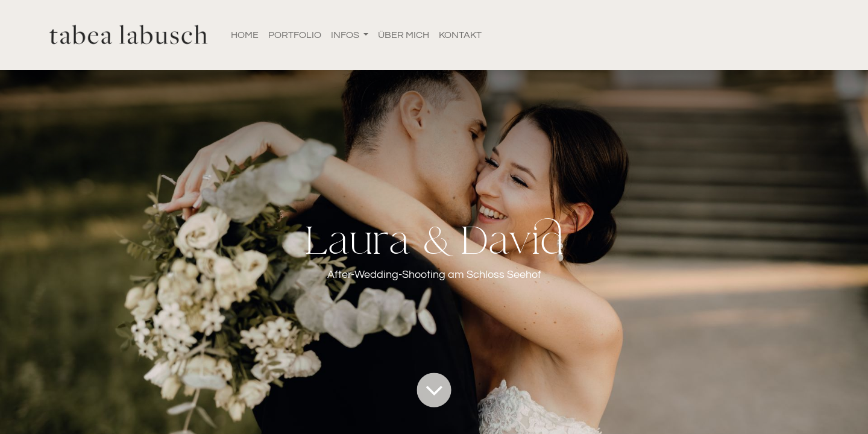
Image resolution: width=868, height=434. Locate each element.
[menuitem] (245, 35)
